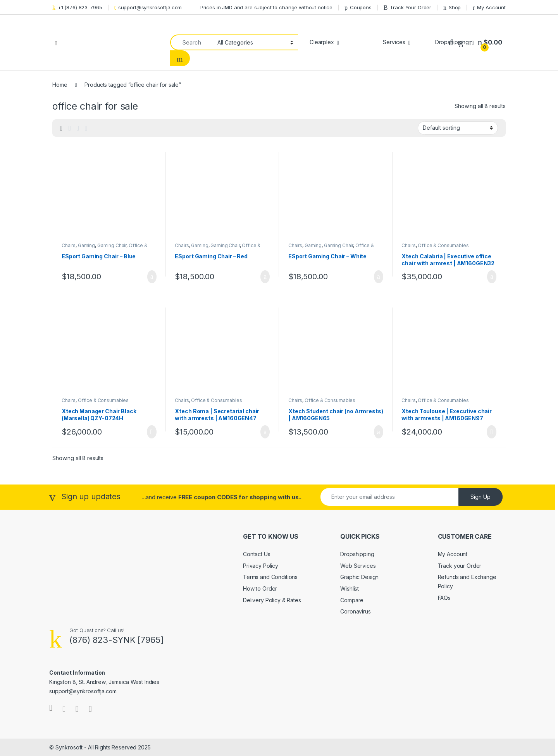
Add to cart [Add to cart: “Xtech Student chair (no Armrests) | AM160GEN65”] (379, 432)
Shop (452, 8)
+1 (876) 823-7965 (77, 8)
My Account (489, 8)
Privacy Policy (261, 566)
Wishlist (350, 588)
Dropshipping (357, 554)
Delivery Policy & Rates (272, 600)
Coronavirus (355, 611)
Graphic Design (359, 577)
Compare (352, 600)
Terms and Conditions (270, 577)
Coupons (358, 8)
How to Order (260, 588)
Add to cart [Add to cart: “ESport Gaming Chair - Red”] (265, 277)
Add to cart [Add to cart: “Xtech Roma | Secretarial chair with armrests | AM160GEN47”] (265, 432)
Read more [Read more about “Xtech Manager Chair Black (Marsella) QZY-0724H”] (152, 432)
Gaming (86, 245)
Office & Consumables (443, 245)
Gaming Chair (112, 245)
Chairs (69, 245)
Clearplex (322, 42)
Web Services (358, 566)
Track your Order (460, 566)
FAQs (444, 598)
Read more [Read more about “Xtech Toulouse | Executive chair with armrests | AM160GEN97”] (492, 432)
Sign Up (480, 497)
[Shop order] (458, 128)
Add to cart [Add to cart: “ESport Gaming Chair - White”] (379, 277)
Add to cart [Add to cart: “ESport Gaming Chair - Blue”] (152, 277)
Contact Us (257, 554)
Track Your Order (407, 8)
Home (60, 85)
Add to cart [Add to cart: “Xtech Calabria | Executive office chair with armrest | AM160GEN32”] (492, 277)
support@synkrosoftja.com (148, 8)
